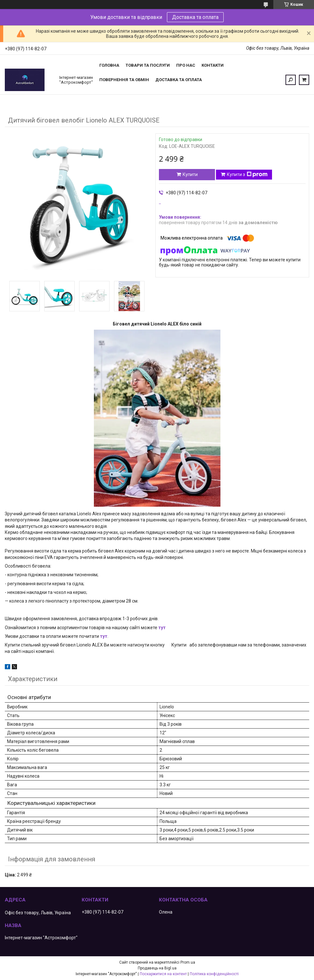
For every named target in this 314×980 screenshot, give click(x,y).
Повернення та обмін (124, 80)
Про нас (186, 65)
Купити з (247, 174)
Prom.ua (188, 962)
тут (162, 628)
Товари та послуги (148, 65)
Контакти (213, 65)
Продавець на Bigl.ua (157, 968)
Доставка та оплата (195, 17)
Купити (190, 174)
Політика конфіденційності (214, 974)
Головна (109, 65)
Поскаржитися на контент (163, 974)
